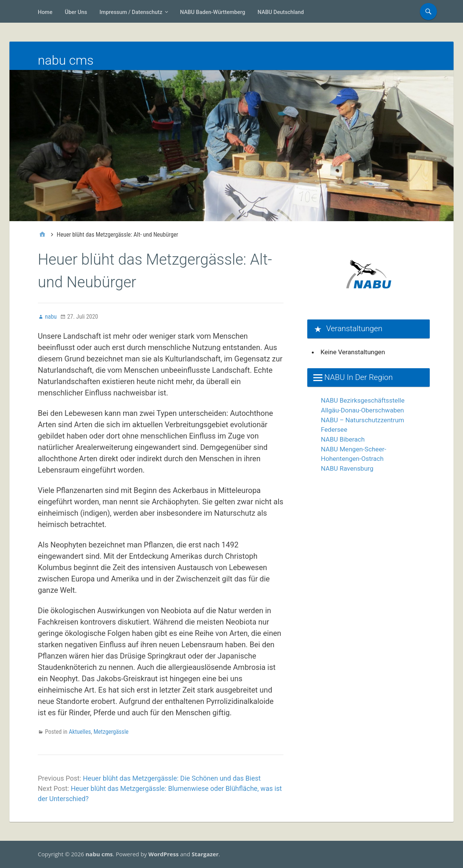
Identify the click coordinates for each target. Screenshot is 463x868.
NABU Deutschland (281, 12)
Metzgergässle (111, 732)
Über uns (76, 12)
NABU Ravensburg (347, 468)
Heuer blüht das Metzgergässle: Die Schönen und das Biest (172, 778)
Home (45, 12)
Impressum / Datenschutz (131, 12)
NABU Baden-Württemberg (212, 12)
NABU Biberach (343, 439)
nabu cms (66, 60)
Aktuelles (80, 732)
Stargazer (205, 854)
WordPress (163, 854)
